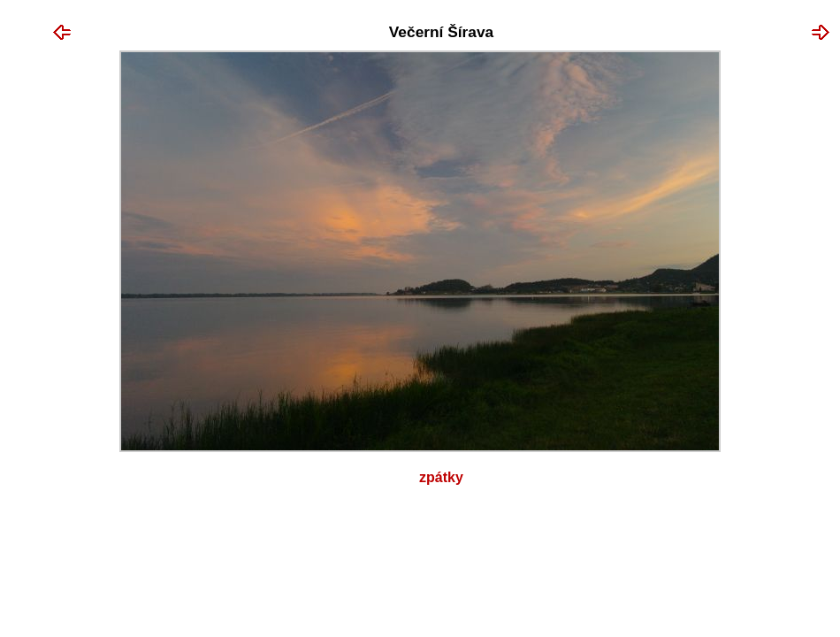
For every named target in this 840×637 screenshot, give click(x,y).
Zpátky (441, 477)
